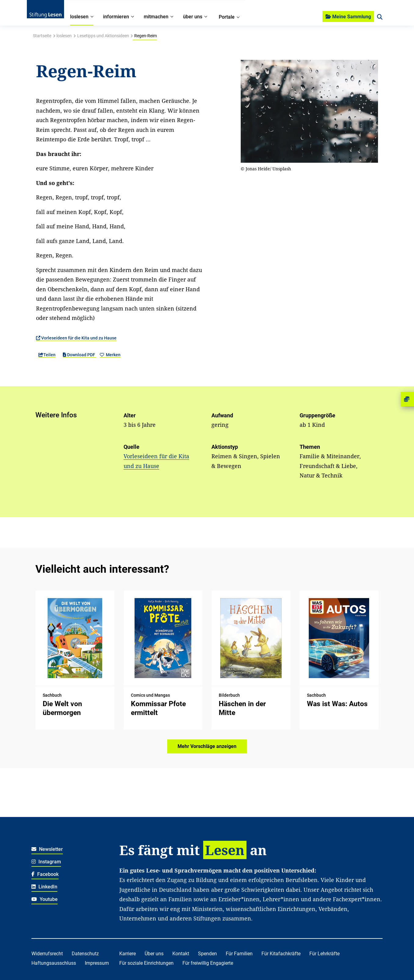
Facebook (45, 874)
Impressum (97, 963)
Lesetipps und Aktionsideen (103, 36)
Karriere (128, 954)
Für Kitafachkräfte (281, 954)
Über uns (154, 954)
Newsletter (47, 849)
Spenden (207, 954)
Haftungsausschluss (54, 963)
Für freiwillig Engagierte (208, 963)
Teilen (47, 355)
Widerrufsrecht (47, 954)
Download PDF (79, 355)
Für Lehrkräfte (324, 954)
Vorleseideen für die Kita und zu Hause (76, 338)
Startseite (42, 36)
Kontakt (181, 954)
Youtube (45, 899)
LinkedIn (44, 887)
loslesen (64, 36)
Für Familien (239, 954)
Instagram (46, 862)
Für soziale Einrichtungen (146, 963)
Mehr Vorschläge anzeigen (207, 746)
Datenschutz (85, 954)
